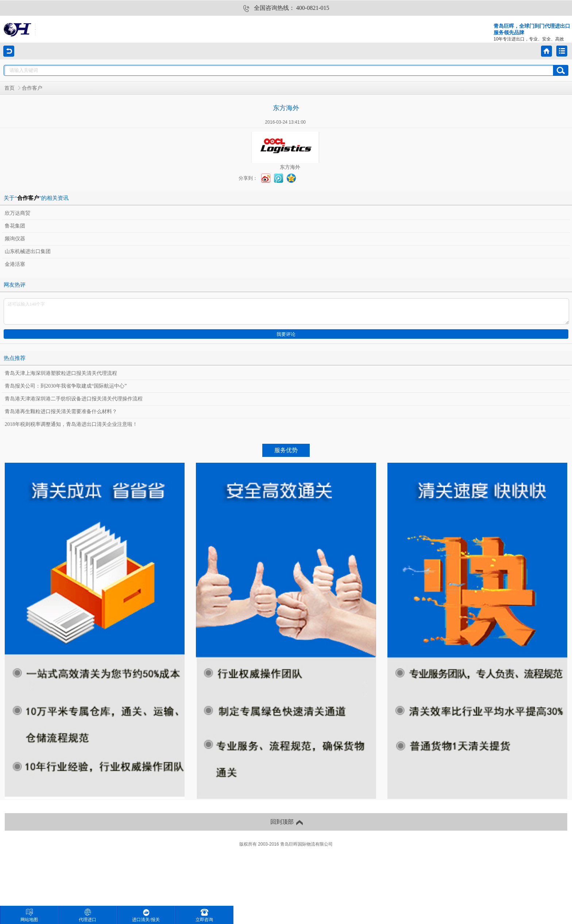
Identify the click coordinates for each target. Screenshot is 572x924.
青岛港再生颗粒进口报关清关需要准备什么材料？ (61, 411)
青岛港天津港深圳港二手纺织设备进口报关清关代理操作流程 (74, 399)
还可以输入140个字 (286, 311)
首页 (9, 88)
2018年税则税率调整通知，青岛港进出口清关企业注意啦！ (71, 424)
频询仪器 (15, 239)
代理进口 (88, 915)
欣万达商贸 (18, 213)
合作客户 (32, 88)
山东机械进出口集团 (28, 251)
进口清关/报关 (146, 915)
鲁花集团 (15, 226)
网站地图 (29, 915)
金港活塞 (15, 264)
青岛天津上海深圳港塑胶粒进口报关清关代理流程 (61, 373)
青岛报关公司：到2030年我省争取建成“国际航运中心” (66, 386)
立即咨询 (204, 915)
